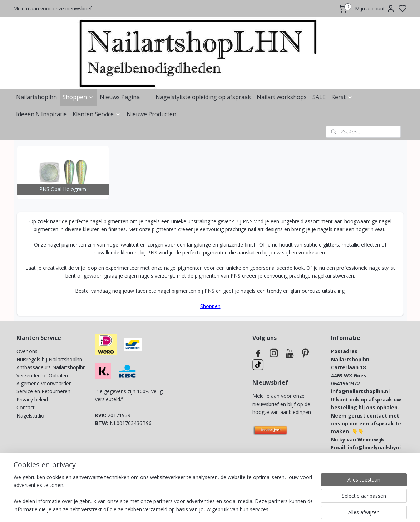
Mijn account (375, 9)
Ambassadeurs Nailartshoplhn (51, 367)
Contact (26, 407)
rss (249, 509)
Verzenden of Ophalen (42, 375)
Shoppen (78, 97)
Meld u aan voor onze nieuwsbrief (53, 8)
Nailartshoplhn (36, 97)
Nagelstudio (30, 416)
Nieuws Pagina (120, 97)
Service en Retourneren (43, 391)
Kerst (342, 97)
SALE (319, 97)
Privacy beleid (33, 399)
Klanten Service (97, 114)
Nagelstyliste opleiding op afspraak (203, 97)
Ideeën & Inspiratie (41, 114)
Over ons (27, 351)
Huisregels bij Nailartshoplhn (49, 359)
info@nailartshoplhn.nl (360, 391)
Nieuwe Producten (151, 114)
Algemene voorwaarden (44, 383)
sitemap (234, 509)
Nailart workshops (282, 97)
